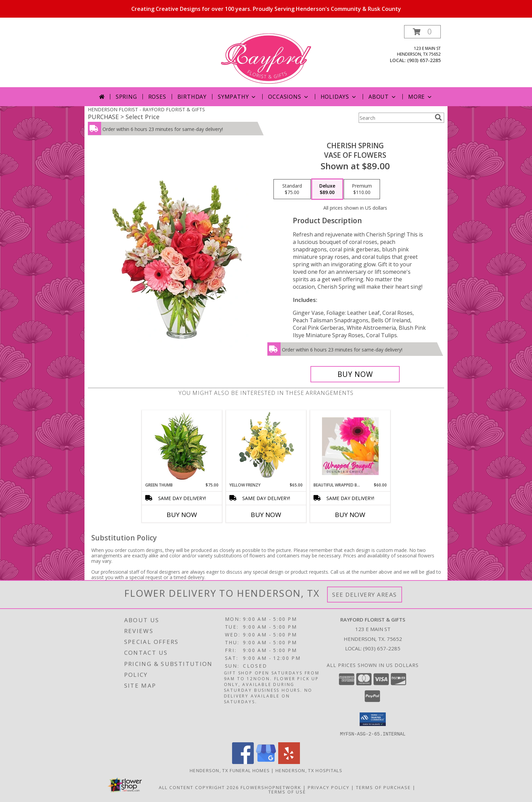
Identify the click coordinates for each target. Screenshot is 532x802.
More (421, 97)
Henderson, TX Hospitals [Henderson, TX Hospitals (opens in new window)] (309, 770)
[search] (438, 117)
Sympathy (237, 97)
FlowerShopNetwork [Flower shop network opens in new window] (271, 787)
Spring (126, 97)
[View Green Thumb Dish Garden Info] (182, 446)
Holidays (339, 97)
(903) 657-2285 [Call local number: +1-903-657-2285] (424, 60)
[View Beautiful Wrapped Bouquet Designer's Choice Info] (350, 446)
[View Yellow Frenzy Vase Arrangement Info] (266, 446)
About (383, 97)
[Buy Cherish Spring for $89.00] (355, 374)
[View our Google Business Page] (266, 762)
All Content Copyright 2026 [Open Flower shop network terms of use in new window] (199, 787)
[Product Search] (395, 118)
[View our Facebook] (243, 762)
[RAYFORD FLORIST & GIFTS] (266, 56)
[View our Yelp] (289, 762)
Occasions (289, 97)
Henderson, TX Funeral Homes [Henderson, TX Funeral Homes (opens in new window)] (230, 770)
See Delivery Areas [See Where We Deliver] (365, 595)
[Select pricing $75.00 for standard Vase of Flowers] (292, 189)
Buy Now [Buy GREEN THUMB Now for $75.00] (182, 515)
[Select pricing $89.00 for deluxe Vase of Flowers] (327, 189)
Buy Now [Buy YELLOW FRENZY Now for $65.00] (266, 515)
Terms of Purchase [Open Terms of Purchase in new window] (383, 787)
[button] (422, 32)
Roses (157, 97)
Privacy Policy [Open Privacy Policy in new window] (329, 787)
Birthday (192, 97)
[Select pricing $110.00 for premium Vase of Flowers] (362, 189)
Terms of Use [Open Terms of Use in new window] (287, 791)
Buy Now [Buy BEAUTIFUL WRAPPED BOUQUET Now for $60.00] (350, 515)
